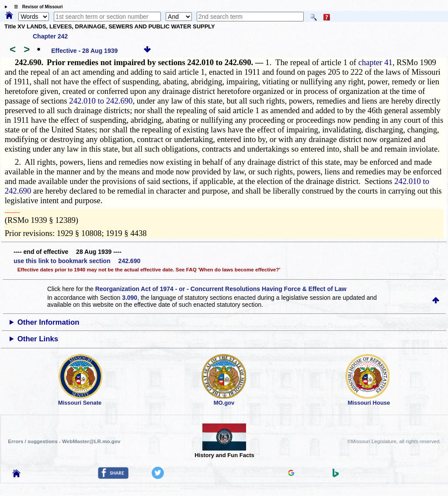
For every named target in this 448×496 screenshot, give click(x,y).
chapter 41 (375, 62)
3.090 (130, 298)
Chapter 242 (50, 36)
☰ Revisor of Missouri (36, 7)
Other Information (49, 322)
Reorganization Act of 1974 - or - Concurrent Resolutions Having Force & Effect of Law (221, 289)
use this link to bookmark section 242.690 (77, 261)
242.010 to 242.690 (101, 101)
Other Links (38, 339)
